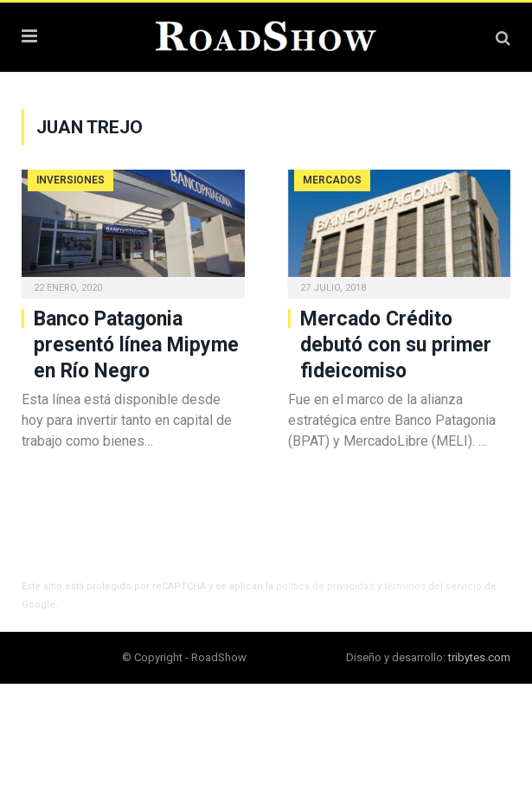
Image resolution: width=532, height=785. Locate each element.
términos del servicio (433, 586)
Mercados (332, 180)
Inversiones (71, 180)
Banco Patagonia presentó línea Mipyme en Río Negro (136, 345)
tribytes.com (479, 657)
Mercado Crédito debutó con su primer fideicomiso (396, 345)
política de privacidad (325, 586)
